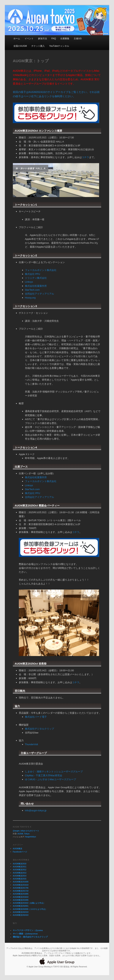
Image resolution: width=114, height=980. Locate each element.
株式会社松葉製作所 (36, 286)
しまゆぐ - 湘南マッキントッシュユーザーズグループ (54, 772)
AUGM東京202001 (21, 906)
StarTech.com (32, 290)
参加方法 (42, 39)
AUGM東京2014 (20, 876)
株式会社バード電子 (36, 717)
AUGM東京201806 (21, 894)
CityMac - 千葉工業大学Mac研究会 (44, 775)
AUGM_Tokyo (24, 834)
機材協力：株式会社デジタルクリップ (30, 937)
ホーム (17, 39)
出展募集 (65, 39)
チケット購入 (38, 46)
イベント (29, 39)
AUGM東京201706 (21, 888)
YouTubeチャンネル (59, 46)
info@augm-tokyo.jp (36, 810)
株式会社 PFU (33, 274)
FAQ (54, 39)
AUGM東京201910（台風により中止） (29, 903)
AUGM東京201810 (21, 897)
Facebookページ (20, 852)
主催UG (78, 39)
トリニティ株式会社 (36, 278)
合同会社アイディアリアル (39, 294)
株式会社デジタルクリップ (39, 729)
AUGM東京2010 (20, 864)
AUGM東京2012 (20, 870)
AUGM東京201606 (21, 882)
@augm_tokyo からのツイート (26, 831)
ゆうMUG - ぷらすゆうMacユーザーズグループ (50, 779)
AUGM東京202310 (21, 912)
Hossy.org (30, 298)
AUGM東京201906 (21, 900)
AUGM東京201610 (21, 885)
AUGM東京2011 (20, 867)
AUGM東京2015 (20, 879)
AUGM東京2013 (20, 873)
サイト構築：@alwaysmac (25, 934)
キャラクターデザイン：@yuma (28, 930)
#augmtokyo (30, 837)
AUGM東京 (18, 849)
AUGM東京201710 (21, 891)
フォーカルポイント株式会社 (41, 270)
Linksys (29, 282)
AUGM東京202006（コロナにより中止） (30, 909)
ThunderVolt (31, 744)
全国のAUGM (20, 46)
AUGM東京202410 (21, 915)
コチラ (85, 157)
